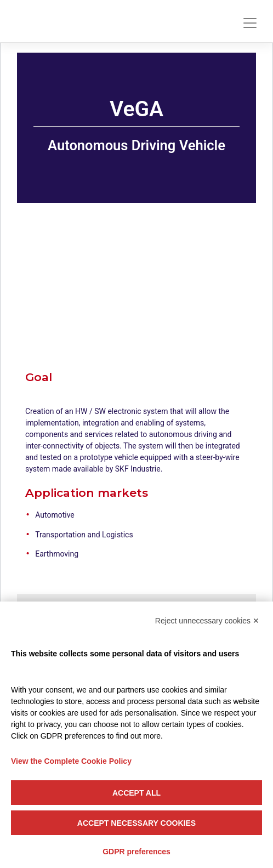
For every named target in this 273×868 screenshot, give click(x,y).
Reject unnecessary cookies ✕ (207, 621)
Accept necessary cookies (136, 823)
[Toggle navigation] (250, 23)
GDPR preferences (136, 852)
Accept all (136, 793)
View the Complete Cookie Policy (71, 761)
